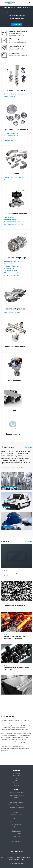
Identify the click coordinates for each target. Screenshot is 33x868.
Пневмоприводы (15, 381)
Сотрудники (16, 783)
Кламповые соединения (11, 138)
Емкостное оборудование (15, 309)
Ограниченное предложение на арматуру (14, 574)
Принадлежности (13, 434)
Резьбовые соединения (11, 133)
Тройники (7, 180)
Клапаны (20, 94)
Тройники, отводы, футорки (12, 222)
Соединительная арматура (16, 129)
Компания (16, 770)
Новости (16, 778)
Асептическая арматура (16, 213)
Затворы (14, 94)
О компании (17, 773)
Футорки (7, 178)
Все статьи (28, 541)
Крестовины (14, 178)
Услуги (16, 819)
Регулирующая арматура (16, 90)
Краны (6, 96)
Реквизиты (17, 776)
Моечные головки (9, 268)
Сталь (6, 699)
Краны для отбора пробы (11, 266)
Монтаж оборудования (16, 822)
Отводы (22, 178)
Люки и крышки (9, 313)
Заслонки (7, 94)
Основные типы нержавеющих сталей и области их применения (15, 606)
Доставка (17, 827)
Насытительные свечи (11, 271)
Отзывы (17, 781)
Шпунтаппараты (16, 275)
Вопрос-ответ (17, 836)
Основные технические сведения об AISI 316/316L (16, 669)
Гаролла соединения (10, 140)
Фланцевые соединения (11, 136)
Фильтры (7, 275)
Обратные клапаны (10, 273)
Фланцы (24, 222)
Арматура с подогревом (15, 346)
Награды (17, 785)
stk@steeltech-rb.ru (18, 863)
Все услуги (28, 447)
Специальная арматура (17, 258)
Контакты (17, 844)
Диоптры (7, 264)
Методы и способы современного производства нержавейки (15, 637)
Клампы (6, 217)
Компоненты (18, 313)
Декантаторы (22, 262)
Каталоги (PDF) (17, 834)
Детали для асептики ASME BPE (14, 224)
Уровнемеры (21, 273)
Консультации (16, 824)
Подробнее (17, 24)
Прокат (13, 410)
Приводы (12, 96)
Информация (17, 831)
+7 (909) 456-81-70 (16, 851)
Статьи (16, 839)
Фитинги (16, 174)
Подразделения (17, 841)
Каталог (16, 790)
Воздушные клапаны (10, 262)
